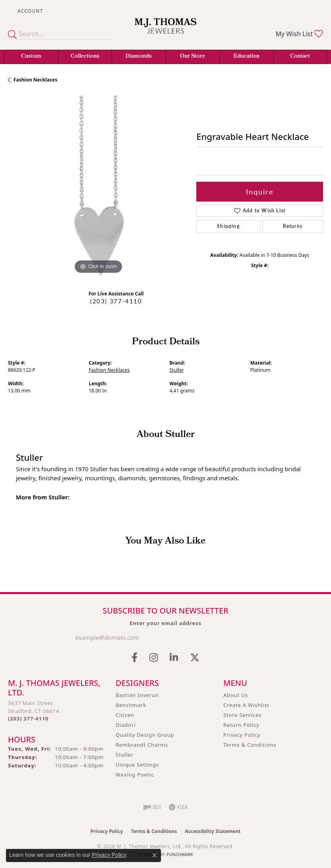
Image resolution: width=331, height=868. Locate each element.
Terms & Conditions (250, 745)
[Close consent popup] (155, 855)
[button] (29, 11)
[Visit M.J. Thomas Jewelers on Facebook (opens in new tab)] (135, 658)
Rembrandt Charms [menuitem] (142, 745)
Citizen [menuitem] (125, 715)
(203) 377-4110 (116, 301)
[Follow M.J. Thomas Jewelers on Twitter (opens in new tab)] (195, 658)
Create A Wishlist (246, 705)
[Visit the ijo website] (152, 807)
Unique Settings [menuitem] (137, 765)
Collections (85, 57)
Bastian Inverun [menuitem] (137, 695)
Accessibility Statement (213, 831)
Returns (293, 226)
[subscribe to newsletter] (249, 637)
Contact (300, 57)
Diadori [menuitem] (126, 725)
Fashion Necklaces (35, 80)
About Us (236, 695)
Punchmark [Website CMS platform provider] (180, 854)
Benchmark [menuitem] (131, 705)
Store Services (242, 715)
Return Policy (241, 725)
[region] (98, 186)
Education (247, 57)
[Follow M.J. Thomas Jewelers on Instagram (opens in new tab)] (154, 658)
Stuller (177, 370)
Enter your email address (165, 623)
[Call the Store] (28, 718)
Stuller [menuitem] (125, 755)
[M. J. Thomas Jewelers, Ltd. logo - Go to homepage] (166, 31)
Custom (31, 57)
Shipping (228, 226)
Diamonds (139, 57)
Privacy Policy (242, 735)
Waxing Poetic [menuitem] (135, 775)
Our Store (193, 57)
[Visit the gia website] (178, 807)
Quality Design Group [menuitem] (145, 735)
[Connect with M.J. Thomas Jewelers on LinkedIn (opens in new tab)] (174, 658)
